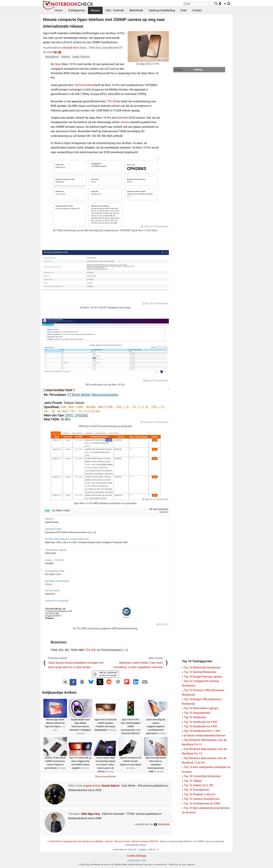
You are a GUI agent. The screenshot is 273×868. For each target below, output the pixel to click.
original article (92, 786)
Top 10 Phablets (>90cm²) (200, 794)
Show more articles (106, 776)
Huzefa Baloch (111, 786)
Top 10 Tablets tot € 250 (199, 785)
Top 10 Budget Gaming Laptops (202, 677)
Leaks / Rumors (81, 57)
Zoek (184, 10)
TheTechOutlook (84, 85)
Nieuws (95, 10)
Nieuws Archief (122, 841)
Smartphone (52, 57)
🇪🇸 (60, 52)
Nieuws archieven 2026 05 (145, 841)
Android (66, 57)
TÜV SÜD (112, 101)
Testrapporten (77, 10)
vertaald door (71, 48)
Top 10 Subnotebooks (197, 713)
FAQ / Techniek (115, 10)
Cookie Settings (137, 856)
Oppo (58, 64)
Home (59, 10)
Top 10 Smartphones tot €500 (201, 804)
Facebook (162, 824)
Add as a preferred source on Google (105, 674)
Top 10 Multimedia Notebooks (202, 668)
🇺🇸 (55, 52)
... (63, 52)
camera (125, 122)
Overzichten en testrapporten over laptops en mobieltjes (76, 841)
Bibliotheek (136, 10)
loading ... (179, 70)
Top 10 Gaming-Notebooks (200, 672)
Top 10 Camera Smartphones (202, 799)
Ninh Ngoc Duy (91, 814)
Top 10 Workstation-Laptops (201, 708)
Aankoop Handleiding (162, 10)
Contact (197, 10)
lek (77, 118)
